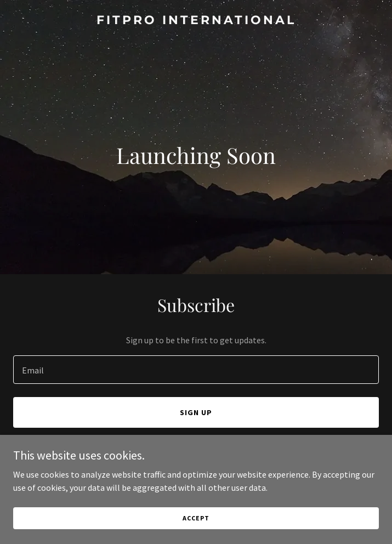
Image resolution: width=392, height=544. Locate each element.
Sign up (196, 412)
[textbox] (196, 370)
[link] (196, 21)
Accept (196, 518)
